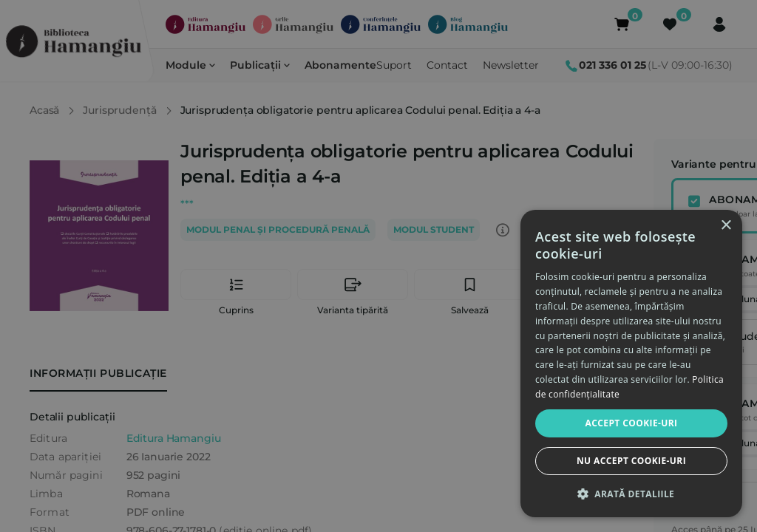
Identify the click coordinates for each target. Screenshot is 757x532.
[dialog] (631, 364)
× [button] (726, 226)
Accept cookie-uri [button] (632, 423)
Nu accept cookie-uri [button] (631, 461)
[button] (631, 494)
